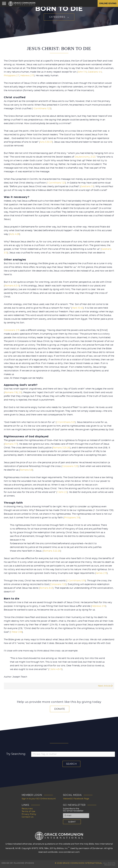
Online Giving (108, 4)
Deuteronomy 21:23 (85, 157)
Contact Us (28, 817)
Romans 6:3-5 (12, 286)
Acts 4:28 (14, 234)
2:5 (20, 393)
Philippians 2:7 (12, 76)
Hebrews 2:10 (99, 606)
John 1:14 (82, 72)
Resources (27, 809)
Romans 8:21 (46, 588)
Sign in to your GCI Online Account (39, 799)
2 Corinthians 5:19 (76, 581)
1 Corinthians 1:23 (42, 109)
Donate (60, 709)
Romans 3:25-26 (61, 448)
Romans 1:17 (11, 444)
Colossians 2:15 (12, 330)
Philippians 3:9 (72, 518)
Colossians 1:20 (70, 466)
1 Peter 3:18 (16, 632)
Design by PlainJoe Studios (18, 863)
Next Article (105, 686)
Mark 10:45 (78, 308)
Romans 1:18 (11, 393)
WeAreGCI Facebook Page (76, 799)
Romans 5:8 (26, 470)
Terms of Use (29, 811)
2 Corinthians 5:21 (66, 422)
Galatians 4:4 (95, 72)
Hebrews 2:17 (27, 76)
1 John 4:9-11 (55, 669)
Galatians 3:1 (87, 187)
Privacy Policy (29, 814)
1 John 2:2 (62, 492)
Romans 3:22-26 (52, 551)
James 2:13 (101, 573)
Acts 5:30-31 (46, 142)
